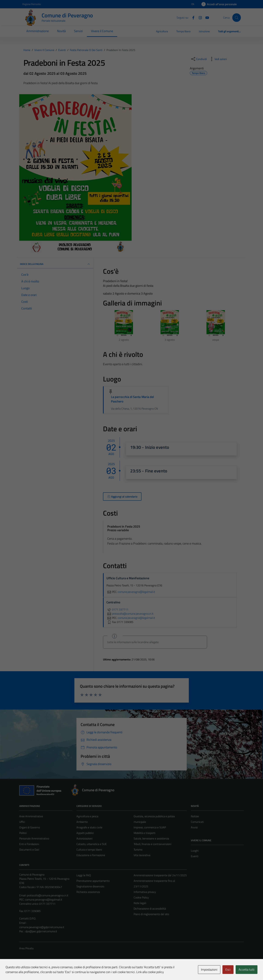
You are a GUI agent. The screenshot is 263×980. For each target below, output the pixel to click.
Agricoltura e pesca (87, 816)
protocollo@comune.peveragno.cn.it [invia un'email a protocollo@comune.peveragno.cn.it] (130, 614)
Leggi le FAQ (84, 875)
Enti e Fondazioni (29, 844)
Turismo (138, 850)
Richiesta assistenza (88, 892)
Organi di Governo (30, 827)
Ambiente (82, 822)
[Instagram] (199, 17)
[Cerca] (236, 18)
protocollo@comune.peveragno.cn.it (48, 895)
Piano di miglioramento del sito (151, 914)
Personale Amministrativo (34, 838)
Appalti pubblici (85, 833)
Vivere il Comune (102, 31)
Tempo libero (183, 31)
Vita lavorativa (142, 855)
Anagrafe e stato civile (89, 827)
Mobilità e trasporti (145, 833)
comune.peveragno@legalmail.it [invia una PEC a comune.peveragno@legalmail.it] (136, 592)
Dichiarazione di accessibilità (150, 909)
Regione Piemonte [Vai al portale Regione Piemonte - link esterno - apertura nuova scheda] (32, 4)
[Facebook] (192, 17)
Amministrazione (38, 31)
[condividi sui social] (199, 59)
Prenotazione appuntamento (93, 881)
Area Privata (26, 948)
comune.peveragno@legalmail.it (44, 900)
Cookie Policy (141, 897)
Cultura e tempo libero (89, 850)
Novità (61, 31)
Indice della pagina (55, 264)
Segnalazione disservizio (90, 886)
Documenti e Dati (29, 850)
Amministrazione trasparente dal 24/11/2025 (160, 875)
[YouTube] (206, 17)
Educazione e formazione (91, 855)
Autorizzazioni (84, 838)
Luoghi (195, 851)
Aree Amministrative (31, 816)
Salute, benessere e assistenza (151, 838)
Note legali (140, 903)
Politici (23, 833)
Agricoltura (162, 31)
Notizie (195, 816)
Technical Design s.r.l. (43, 970)
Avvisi (194, 827)
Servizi (78, 31)
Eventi (195, 856)
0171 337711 (117, 609)
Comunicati (197, 822)
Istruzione (204, 31)
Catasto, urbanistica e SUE (92, 844)
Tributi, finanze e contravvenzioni (152, 844)
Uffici (22, 822)
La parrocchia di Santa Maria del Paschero (133, 399)
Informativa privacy (145, 892)
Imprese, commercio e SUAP (150, 827)
